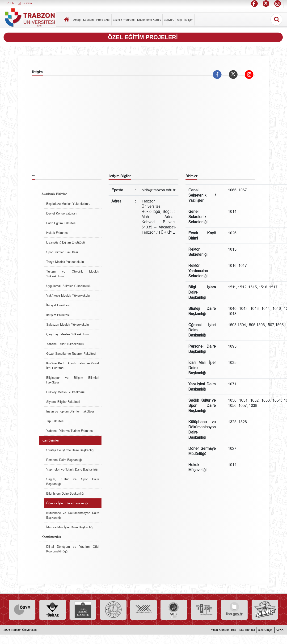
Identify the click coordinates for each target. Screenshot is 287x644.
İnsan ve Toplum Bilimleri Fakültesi (70, 411)
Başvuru (169, 20)
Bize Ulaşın (265, 630)
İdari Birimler (50, 440)
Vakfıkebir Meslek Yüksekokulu (68, 295)
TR (7, 3)
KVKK (280, 630)
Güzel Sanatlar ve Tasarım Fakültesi (71, 354)
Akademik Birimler (54, 194)
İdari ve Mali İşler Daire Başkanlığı (70, 527)
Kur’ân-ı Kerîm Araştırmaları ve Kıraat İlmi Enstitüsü (73, 366)
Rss (234, 630)
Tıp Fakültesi (55, 421)
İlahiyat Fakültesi (58, 305)
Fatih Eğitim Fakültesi (61, 223)
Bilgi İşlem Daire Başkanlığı (65, 493)
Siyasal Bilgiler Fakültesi (63, 402)
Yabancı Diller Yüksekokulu (65, 344)
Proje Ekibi (103, 20)
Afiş (179, 20)
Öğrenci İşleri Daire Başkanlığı (67, 503)
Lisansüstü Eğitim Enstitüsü (65, 242)
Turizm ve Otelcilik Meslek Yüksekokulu (73, 274)
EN (12, 3)
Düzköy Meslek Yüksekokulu (66, 392)
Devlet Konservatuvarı (61, 213)
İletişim (189, 20)
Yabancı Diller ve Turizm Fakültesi (70, 431)
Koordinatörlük (51, 537)
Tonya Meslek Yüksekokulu (65, 262)
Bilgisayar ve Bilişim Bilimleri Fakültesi (73, 380)
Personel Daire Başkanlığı (64, 460)
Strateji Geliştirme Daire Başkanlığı (70, 450)
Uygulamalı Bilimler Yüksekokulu (69, 286)
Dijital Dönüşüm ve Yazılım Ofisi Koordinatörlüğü (73, 549)
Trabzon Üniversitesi (24, 630)
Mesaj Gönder (220, 630)
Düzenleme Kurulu (149, 20)
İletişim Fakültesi (58, 315)
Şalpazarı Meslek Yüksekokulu (68, 324)
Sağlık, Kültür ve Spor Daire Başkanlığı (73, 481)
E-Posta (25, 3)
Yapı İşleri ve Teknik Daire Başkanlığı (72, 469)
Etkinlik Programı (124, 20)
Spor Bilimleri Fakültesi (62, 252)
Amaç (77, 20)
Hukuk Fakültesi (57, 233)
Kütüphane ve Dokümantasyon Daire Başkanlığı (73, 515)
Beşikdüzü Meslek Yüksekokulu (68, 204)
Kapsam (88, 20)
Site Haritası (247, 630)
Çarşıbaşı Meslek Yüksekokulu (68, 334)
